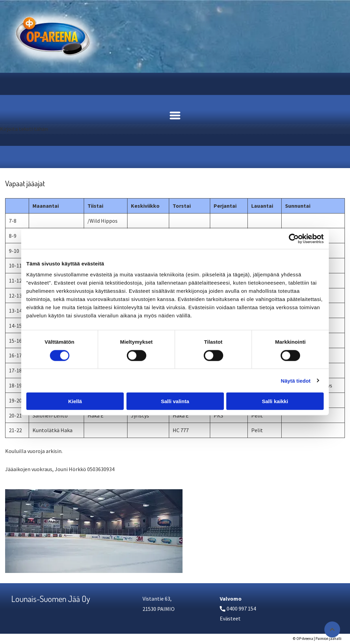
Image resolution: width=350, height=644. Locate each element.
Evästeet (230, 618)
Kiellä (75, 401)
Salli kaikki (275, 401)
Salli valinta (175, 401)
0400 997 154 (241, 608)
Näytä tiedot (296, 380)
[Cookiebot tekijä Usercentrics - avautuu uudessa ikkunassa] (294, 239)
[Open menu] (175, 115)
